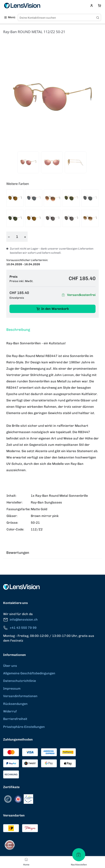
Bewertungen (18, 553)
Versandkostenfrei (78, 295)
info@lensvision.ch (20, 620)
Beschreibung (18, 330)
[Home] (26, 859)
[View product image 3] (76, 162)
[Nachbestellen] (79, 855)
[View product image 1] (28, 162)
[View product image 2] (52, 162)
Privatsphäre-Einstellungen (24, 727)
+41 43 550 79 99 (20, 628)
